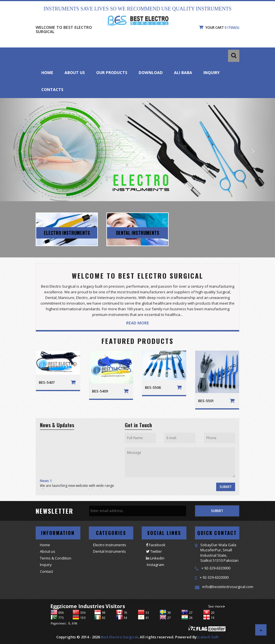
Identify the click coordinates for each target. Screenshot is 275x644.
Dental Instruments (109, 551)
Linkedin (155, 558)
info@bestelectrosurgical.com (228, 587)
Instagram (155, 565)
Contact (46, 571)
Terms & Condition (56, 558)
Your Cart (219, 28)
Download (151, 72)
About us (48, 551)
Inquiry (211, 72)
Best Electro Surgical (119, 637)
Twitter (154, 551)
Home (47, 72)
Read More (138, 323)
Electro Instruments (110, 545)
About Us (75, 72)
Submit (226, 487)
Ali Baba (183, 72)
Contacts (52, 89)
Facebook (156, 545)
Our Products (112, 72)
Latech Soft (209, 637)
